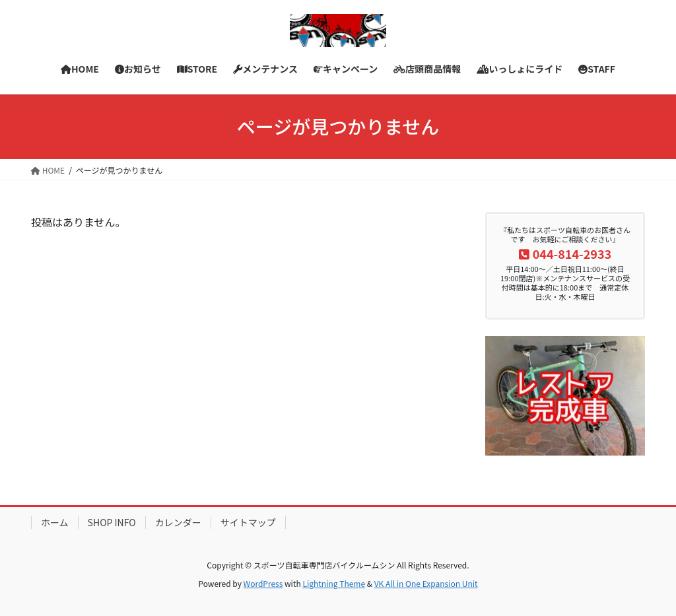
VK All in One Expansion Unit (426, 583)
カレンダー (178, 522)
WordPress (263, 583)
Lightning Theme (334, 583)
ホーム (55, 522)
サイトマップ (248, 522)
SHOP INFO (112, 522)
